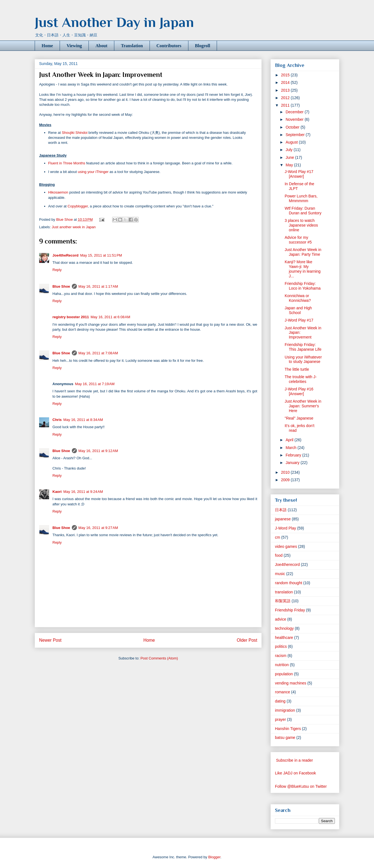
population (284, 674)
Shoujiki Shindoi (75, 133)
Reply (57, 270)
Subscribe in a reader (295, 760)
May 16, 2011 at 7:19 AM (95, 384)
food (279, 555)
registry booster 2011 (71, 317)
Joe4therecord (287, 565)
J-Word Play (285, 528)
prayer (280, 719)
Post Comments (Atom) (159, 658)
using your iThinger (93, 172)
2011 (286, 105)
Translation (132, 46)
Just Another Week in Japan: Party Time (303, 252)
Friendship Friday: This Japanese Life (303, 347)
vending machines (291, 683)
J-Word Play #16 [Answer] (299, 391)
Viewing (74, 46)
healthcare (284, 638)
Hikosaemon (58, 192)
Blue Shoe (61, 286)
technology (284, 628)
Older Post (247, 640)
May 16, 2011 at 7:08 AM (98, 353)
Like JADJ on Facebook (295, 773)
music (280, 574)
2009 (286, 480)
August (292, 142)
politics (281, 646)
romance (282, 692)
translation (284, 592)
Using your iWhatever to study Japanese (303, 359)
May (290, 165)
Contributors (169, 46)
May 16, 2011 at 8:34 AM (83, 420)
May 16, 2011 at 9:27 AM (98, 528)
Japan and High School (298, 310)
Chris (57, 420)
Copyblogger (78, 206)
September (295, 135)
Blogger (214, 857)
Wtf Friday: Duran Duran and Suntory (303, 211)
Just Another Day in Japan (114, 22)
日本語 (281, 510)
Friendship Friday (290, 610)
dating (280, 701)
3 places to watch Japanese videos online (301, 225)
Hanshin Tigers (288, 729)
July (290, 150)
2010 (286, 472)
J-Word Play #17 (299, 320)
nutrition (282, 665)
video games (286, 546)
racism (281, 656)
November (295, 119)
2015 (286, 75)
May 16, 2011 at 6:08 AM (111, 317)
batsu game (285, 737)
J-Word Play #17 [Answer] (299, 174)
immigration (285, 710)
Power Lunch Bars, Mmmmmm (301, 198)
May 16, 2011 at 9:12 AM (98, 451)
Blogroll (203, 46)
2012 (286, 98)
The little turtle (297, 369)
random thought (289, 583)
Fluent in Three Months (67, 163)
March (291, 448)
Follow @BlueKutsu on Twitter (301, 786)
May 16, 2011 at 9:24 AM (83, 492)
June (290, 157)
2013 (286, 90)
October (293, 127)
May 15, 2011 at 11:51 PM (101, 255)
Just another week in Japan (74, 227)
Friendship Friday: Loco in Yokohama (303, 286)
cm (278, 537)
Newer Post (50, 640)
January (293, 463)
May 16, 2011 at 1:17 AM (98, 286)
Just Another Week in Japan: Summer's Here (303, 406)
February (294, 455)
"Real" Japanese (299, 418)
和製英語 (283, 601)
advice (280, 619)
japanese (283, 519)
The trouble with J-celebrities (301, 379)
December (295, 112)
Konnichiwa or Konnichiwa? (298, 298)
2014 (286, 82)
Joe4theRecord (65, 255)
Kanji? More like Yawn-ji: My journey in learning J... (303, 269)
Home (47, 46)
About (101, 46)
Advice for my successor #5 (298, 240)
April (290, 440)
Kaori (57, 492)
